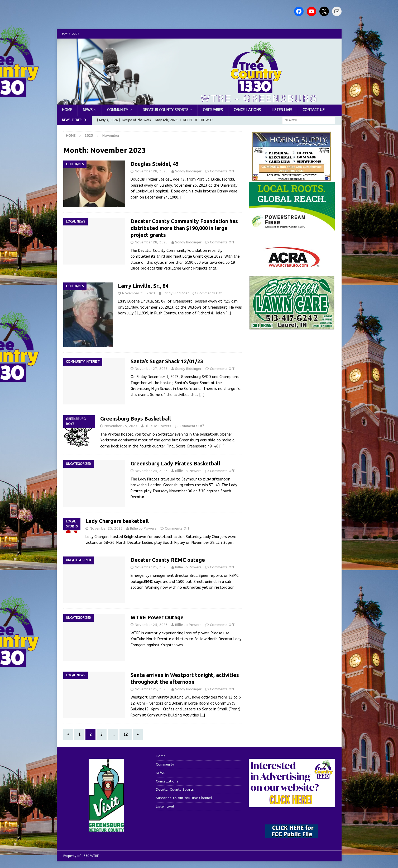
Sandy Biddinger (188, 171)
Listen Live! (282, 110)
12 (126, 735)
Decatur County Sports (166, 110)
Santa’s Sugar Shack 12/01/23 (167, 361)
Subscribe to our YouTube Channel (184, 798)
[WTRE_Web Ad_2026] (292, 228)
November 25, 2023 (121, 426)
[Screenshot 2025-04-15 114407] (292, 327)
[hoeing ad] (292, 178)
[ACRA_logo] (292, 264)
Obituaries (213, 110)
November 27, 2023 (151, 369)
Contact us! (314, 110)
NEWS (88, 110)
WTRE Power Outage (157, 617)
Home (67, 110)
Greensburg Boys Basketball (136, 419)
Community (118, 110)
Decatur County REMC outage (168, 560)
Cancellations (247, 110)
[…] (183, 197)
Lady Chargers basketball (117, 521)
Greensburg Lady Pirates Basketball (175, 463)
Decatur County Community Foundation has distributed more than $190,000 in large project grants (184, 228)
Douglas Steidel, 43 (155, 164)
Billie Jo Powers (158, 426)
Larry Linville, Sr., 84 (143, 286)
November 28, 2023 (151, 171)
